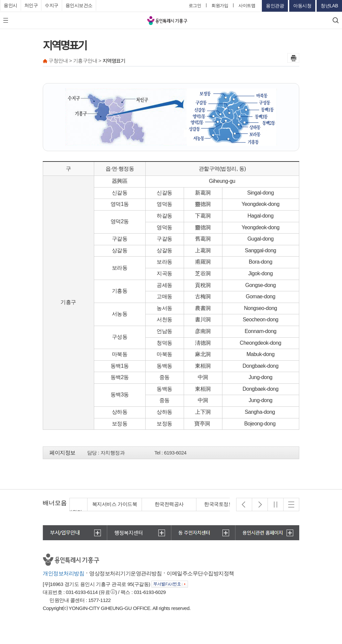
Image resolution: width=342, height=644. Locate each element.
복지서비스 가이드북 (151, 504)
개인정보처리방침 (63, 573)
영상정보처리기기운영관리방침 (125, 573)
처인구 (31, 5)
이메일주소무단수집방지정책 (200, 573)
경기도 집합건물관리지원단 (97, 508)
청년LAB (329, 6)
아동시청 (302, 6)
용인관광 (275, 6)
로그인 (195, 6)
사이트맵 (247, 6)
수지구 (52, 5)
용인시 (11, 5)
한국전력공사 (206, 504)
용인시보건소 (79, 5)
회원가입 (220, 6)
